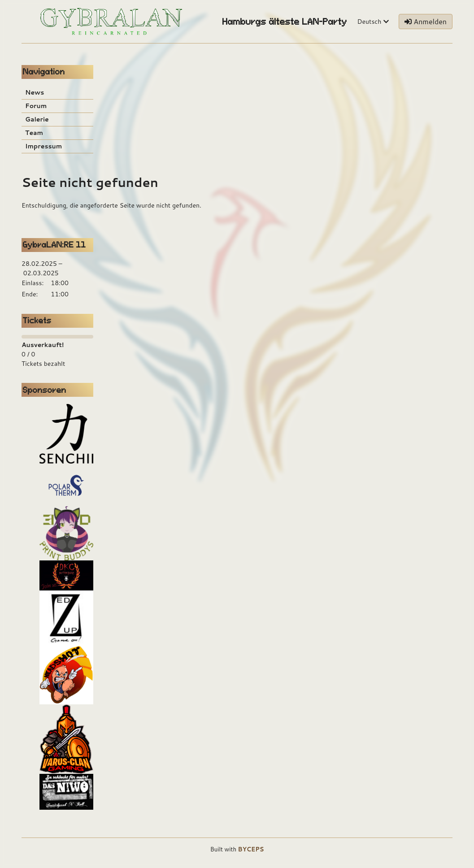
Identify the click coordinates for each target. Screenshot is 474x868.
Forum (36, 106)
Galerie (37, 119)
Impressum (43, 146)
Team (34, 133)
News (35, 92)
